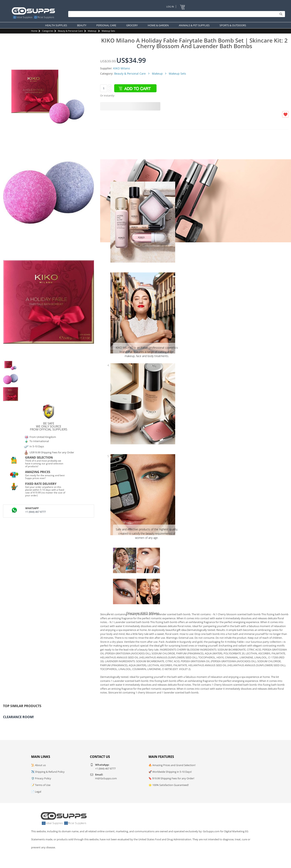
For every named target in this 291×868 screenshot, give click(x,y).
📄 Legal (36, 792)
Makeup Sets (108, 31)
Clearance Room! (18, 717)
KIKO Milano (122, 68)
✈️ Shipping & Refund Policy (48, 772)
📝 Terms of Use (41, 785)
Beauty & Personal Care (70, 31)
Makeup (92, 31)
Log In (170, 7)
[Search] (176, 14)
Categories (48, 31)
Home (34, 31)
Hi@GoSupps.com (106, 778)
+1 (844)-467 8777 (36, 512)
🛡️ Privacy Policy (41, 778)
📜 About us (38, 765)
